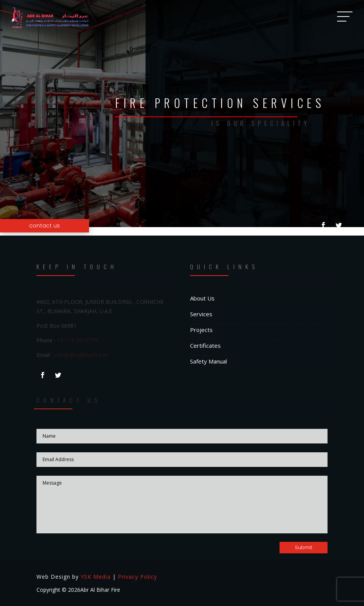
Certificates (205, 345)
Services (201, 314)
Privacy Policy (137, 577)
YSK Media (96, 577)
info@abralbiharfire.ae (81, 355)
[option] (182, 114)
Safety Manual (208, 361)
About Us (202, 298)
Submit (304, 547)
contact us (45, 226)
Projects (201, 330)
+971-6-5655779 (77, 341)
